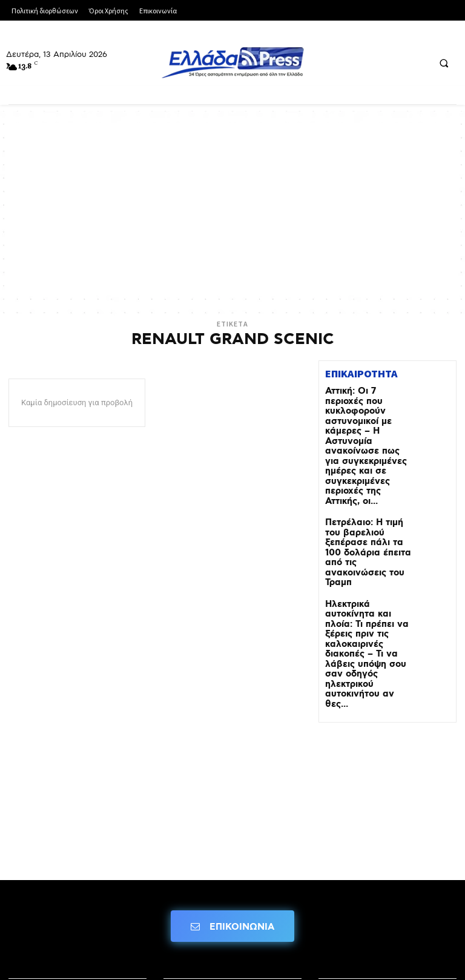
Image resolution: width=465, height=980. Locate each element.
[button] (444, 63)
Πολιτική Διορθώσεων (372, 876)
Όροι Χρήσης (194, 876)
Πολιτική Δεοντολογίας (64, 910)
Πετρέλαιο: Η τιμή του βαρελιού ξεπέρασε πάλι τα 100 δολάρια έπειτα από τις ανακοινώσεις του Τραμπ (364, 496)
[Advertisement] (232, 208)
